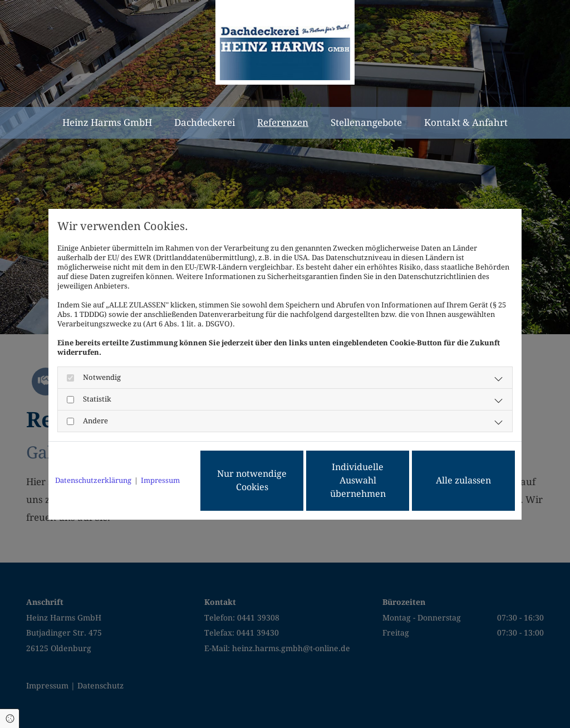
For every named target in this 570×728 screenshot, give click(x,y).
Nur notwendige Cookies (252, 480)
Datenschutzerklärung (93, 480)
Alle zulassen (463, 480)
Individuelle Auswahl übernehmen (358, 480)
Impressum (160, 480)
